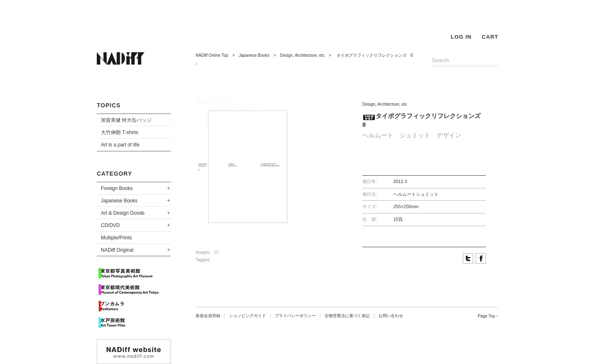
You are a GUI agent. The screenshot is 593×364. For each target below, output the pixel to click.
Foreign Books (117, 188)
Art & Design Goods (123, 213)
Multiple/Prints (116, 238)
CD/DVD (110, 225)
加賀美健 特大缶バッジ (126, 120)
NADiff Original (117, 250)
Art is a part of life (120, 145)
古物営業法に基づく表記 (347, 316)
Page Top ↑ (488, 316)
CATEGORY (114, 174)
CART (490, 37)
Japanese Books (119, 201)
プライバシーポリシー (295, 316)
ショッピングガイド (247, 316)
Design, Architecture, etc (302, 55)
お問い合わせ (391, 316)
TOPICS (109, 105)
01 (217, 252)
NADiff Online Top (212, 55)
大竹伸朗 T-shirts (120, 132)
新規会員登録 (208, 316)
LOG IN (461, 37)
